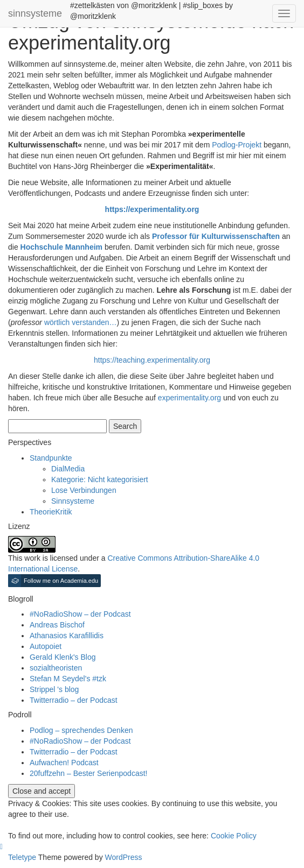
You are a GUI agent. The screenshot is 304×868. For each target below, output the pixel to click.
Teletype (22, 857)
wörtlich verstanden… (81, 322)
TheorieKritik (51, 512)
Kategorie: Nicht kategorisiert (100, 479)
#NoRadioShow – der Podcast (80, 614)
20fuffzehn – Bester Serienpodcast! (88, 773)
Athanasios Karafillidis (67, 636)
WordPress (124, 857)
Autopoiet (46, 646)
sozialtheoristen (56, 668)
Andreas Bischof (57, 625)
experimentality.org (189, 398)
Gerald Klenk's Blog (63, 657)
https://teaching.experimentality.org (152, 360)
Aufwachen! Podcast (64, 763)
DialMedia (68, 469)
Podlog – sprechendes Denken (81, 730)
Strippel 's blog (54, 689)
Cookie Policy (234, 836)
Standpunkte (51, 458)
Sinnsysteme (73, 501)
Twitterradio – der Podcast (74, 700)
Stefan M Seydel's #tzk (68, 679)
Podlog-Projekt (237, 145)
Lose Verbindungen (84, 490)
